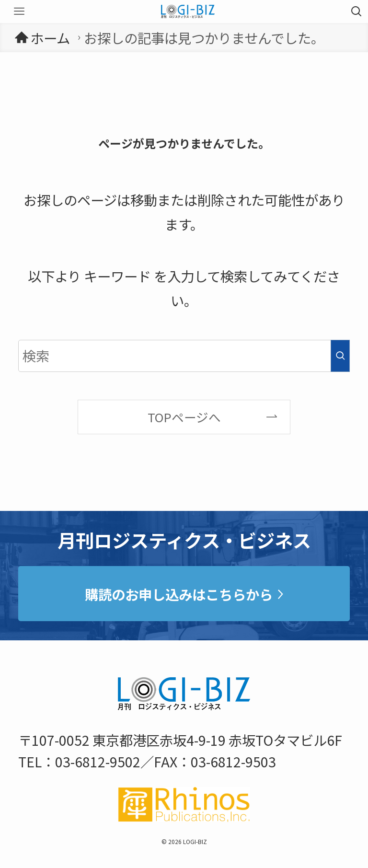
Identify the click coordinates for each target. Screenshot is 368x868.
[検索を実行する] (340, 356)
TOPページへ (184, 417)
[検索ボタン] (356, 12)
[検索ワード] (184, 356)
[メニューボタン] (19, 12)
